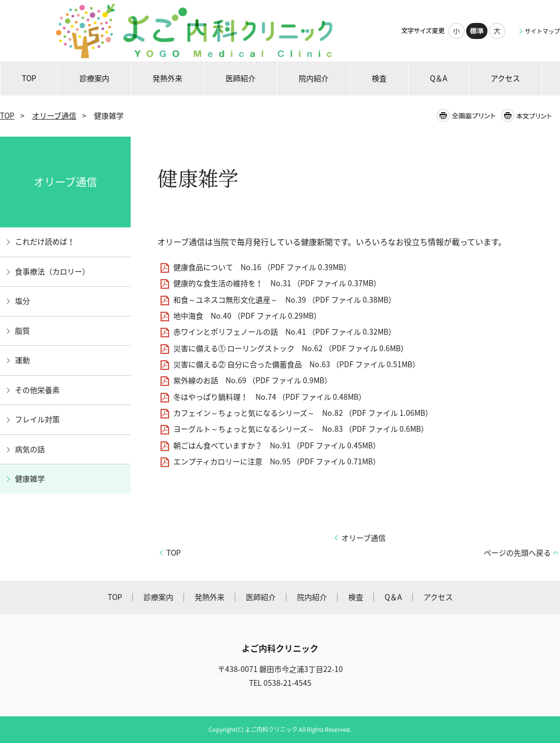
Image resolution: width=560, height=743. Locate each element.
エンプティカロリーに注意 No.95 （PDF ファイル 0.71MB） (277, 461)
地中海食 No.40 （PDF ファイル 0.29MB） (247, 316)
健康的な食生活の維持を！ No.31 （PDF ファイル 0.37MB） (277, 283)
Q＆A (393, 597)
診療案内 (158, 597)
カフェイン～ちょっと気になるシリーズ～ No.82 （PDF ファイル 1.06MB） (303, 413)
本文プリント (530, 116)
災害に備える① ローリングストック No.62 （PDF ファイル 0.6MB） (291, 348)
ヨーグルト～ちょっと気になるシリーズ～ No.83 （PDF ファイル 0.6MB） (301, 429)
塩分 (22, 301)
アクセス (438, 597)
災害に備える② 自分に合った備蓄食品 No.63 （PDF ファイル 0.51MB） (297, 364)
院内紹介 (312, 597)
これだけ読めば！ (45, 242)
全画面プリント (468, 116)
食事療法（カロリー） (52, 271)
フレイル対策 (37, 419)
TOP (7, 116)
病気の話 (30, 449)
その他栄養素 (37, 390)
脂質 (22, 331)
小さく (457, 31)
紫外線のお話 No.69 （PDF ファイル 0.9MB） (253, 380)
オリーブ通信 (54, 116)
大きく (497, 31)
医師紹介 (261, 597)
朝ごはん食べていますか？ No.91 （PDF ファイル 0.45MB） (277, 445)
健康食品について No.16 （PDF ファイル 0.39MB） (262, 267)
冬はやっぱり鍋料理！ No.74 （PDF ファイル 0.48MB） (270, 397)
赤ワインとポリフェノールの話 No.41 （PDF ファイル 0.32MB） (285, 332)
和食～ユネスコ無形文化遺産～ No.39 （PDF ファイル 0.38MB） (285, 300)
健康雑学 (30, 479)
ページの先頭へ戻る (517, 553)
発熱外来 (210, 597)
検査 (356, 597)
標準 (477, 31)
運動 (22, 360)
